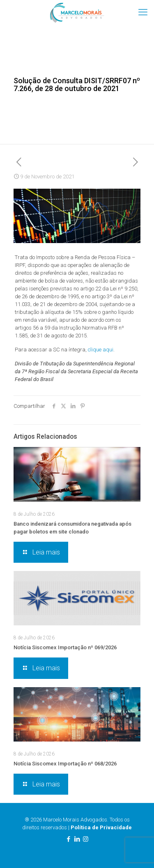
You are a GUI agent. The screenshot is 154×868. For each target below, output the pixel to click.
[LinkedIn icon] (77, 839)
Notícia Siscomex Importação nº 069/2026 (65, 647)
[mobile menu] (143, 12)
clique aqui (101, 350)
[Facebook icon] (68, 839)
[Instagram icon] (86, 839)
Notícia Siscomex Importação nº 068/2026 (65, 764)
